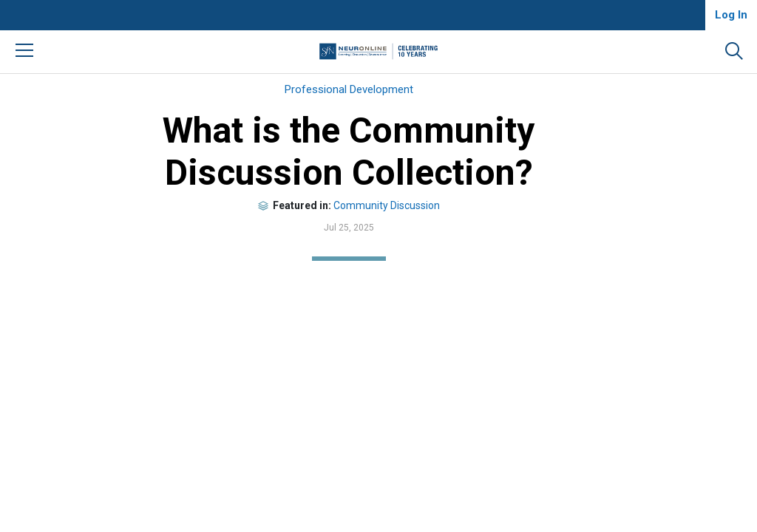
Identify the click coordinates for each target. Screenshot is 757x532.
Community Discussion (387, 205)
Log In (731, 15)
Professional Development (349, 89)
